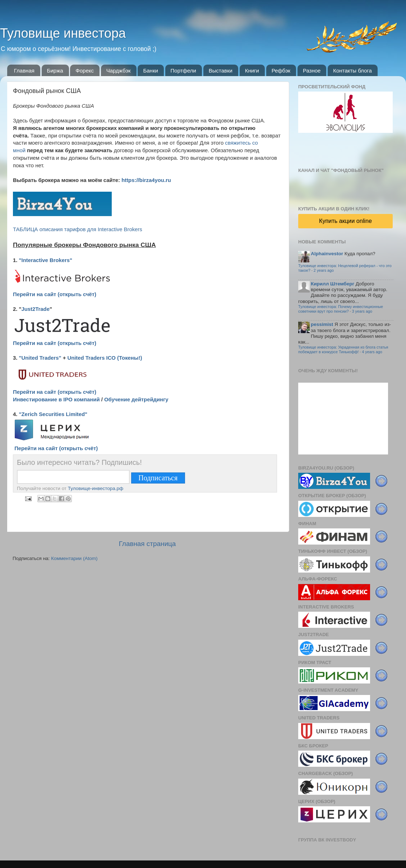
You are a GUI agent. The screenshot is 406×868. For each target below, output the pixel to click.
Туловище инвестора (63, 33)
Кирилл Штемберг (333, 284)
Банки (150, 71)
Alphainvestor (327, 254)
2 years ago (324, 270)
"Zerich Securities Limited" (53, 414)
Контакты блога (352, 71)
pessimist (322, 324)
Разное (312, 71)
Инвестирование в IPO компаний (56, 400)
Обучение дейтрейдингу (136, 400)
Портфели (183, 71)
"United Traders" (40, 358)
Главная (24, 71)
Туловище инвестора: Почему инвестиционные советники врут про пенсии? (341, 309)
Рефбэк (281, 71)
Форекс (85, 71)
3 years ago (362, 311)
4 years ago (372, 352)
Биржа (55, 71)
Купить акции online (345, 221)
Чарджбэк (119, 71)
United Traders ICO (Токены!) (105, 358)
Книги (252, 71)
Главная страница (147, 544)
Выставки (221, 71)
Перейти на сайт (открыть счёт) (55, 294)
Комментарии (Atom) (74, 558)
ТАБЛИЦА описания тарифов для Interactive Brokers (78, 229)
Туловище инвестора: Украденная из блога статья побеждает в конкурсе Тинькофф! (343, 349)
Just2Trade (36, 309)
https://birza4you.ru (146, 180)
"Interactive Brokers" (46, 260)
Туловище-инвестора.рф (96, 488)
